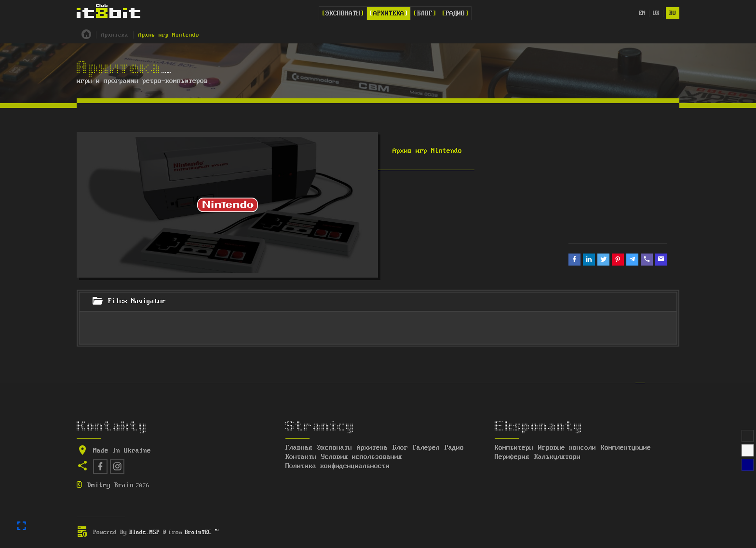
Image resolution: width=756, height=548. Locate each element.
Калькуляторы (557, 457)
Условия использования (362, 457)
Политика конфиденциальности (337, 466)
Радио (455, 13)
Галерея (426, 448)
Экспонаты (343, 13)
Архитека (389, 13)
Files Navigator (129, 302)
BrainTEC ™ (202, 532)
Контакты (301, 457)
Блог (425, 13)
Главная (299, 448)
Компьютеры (514, 448)
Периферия (512, 457)
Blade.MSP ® (148, 532)
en (642, 13)
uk (656, 13)
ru (673, 13)
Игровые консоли (567, 448)
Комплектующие (626, 448)
